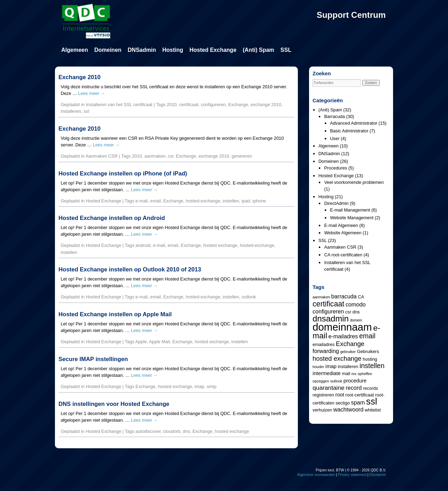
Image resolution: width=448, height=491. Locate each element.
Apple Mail (160, 342)
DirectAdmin (336, 203)
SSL (286, 50)
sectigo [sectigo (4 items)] (343, 403)
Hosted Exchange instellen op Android (112, 218)
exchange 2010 (266, 105)
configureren (213, 105)
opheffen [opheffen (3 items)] (365, 374)
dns (186, 431)
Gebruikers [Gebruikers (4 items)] (368, 351)
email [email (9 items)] (367, 336)
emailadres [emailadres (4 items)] (324, 344)
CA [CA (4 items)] (361, 297)
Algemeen (75, 50)
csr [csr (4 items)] (348, 312)
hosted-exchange (203, 201)
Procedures (335, 168)
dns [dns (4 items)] (356, 312)
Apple (141, 342)
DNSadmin (142, 50)
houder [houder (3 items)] (318, 367)
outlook (249, 297)
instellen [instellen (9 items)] (372, 366)
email (156, 201)
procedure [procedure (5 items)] (355, 381)
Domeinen (108, 50)
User (335, 139)
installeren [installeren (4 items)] (348, 366)
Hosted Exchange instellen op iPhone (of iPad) (123, 174)
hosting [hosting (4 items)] (370, 359)
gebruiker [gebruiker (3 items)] (348, 352)
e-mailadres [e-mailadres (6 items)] (343, 336)
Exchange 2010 (79, 77)
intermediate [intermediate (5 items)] (327, 373)
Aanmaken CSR (102, 156)
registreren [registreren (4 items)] (323, 395)
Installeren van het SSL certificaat (119, 105)
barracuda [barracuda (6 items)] (344, 296)
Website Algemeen (343, 233)
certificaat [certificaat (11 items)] (328, 304)
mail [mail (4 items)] (346, 374)
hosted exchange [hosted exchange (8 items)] (337, 358)
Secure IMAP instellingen (93, 359)
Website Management (352, 218)
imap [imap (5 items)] (331, 366)
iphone (259, 201)
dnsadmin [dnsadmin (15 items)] (331, 319)
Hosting (173, 50)
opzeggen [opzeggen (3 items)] (321, 381)
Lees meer (92, 93)
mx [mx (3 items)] (354, 374)
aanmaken (155, 156)
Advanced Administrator (354, 123)
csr (171, 156)
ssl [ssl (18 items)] (372, 401)
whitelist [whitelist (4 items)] (373, 410)
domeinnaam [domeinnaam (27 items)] (342, 327)
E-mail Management (350, 210)
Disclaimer (378, 475)
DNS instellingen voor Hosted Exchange (114, 404)
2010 (171, 105)
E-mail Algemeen (341, 225)
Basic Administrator (349, 131)
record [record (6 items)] (354, 388)
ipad (246, 201)
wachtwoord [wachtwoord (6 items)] (348, 409)
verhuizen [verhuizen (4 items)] (322, 410)
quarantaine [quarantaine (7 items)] (328, 388)
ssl (86, 111)
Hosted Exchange (213, 50)
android (143, 245)
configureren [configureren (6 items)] (328, 311)
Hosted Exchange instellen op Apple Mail (115, 314)
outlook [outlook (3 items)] (336, 381)
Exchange (238, 105)
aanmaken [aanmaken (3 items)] (321, 297)
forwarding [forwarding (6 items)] (326, 351)
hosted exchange (220, 245)
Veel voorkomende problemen (354, 182)
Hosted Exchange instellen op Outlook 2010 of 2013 (130, 269)
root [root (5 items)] (340, 395)
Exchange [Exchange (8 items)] (350, 344)
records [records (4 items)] (370, 388)
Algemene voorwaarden (316, 475)
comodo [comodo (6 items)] (355, 304)
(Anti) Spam (259, 50)
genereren (242, 156)
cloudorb (172, 431)
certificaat (189, 105)
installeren (71, 111)
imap (199, 386)
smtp (212, 386)
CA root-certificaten (343, 255)
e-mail (142, 201)
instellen (231, 201)
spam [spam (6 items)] (358, 402)
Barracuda (334, 116)
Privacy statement (352, 475)
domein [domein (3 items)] (356, 320)
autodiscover (148, 431)
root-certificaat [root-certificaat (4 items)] (360, 395)
